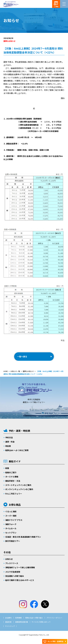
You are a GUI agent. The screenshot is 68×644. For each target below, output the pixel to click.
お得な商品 (15, 505)
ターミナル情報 (12, 477)
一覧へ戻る (22, 356)
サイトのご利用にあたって (41, 622)
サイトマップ (10, 626)
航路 (7, 468)
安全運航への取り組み (15, 576)
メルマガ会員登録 (13, 572)
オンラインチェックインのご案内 (19, 489)
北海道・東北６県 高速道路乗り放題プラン (23, 537)
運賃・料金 (10, 442)
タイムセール (11, 528)
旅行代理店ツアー (13, 541)
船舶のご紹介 (11, 472)
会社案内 (8, 618)
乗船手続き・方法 (13, 481)
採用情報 (18, 618)
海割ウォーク (11, 524)
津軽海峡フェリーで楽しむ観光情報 (20, 567)
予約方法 (9, 437)
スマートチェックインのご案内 (18, 485)
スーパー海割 (11, 516)
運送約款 (8, 622)
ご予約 (56, 6)
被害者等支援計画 (22, 622)
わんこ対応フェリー (14, 494)
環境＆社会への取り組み (34, 618)
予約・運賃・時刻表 (19, 431)
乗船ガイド (15, 461)
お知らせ (9, 559)
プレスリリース (12, 563)
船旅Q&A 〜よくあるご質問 (17, 450)
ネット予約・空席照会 (55, 641)
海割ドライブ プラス (14, 520)
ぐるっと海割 (11, 511)
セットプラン (11, 533)
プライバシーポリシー (54, 618)
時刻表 (8, 446)
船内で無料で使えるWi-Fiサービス (20, 580)
